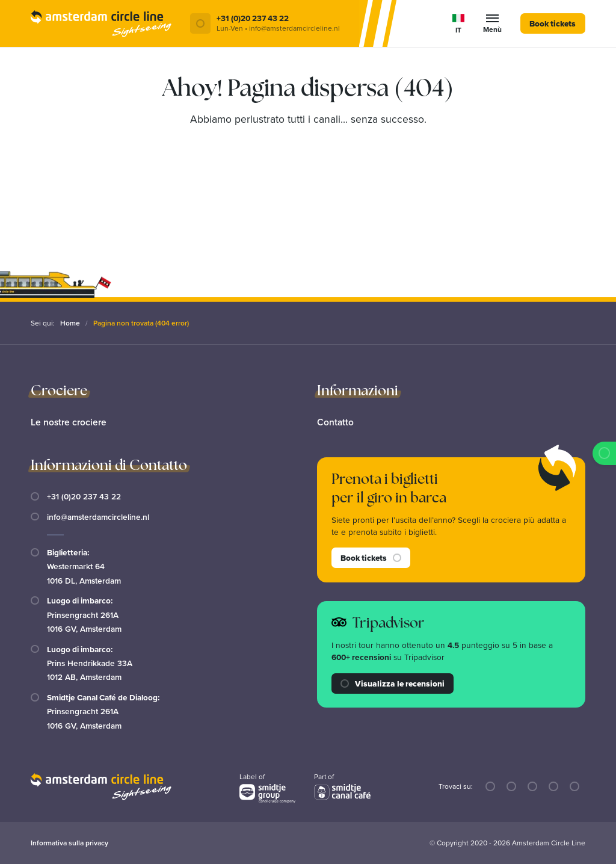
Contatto (336, 421)
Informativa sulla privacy (69, 843)
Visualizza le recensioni (393, 683)
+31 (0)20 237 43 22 (84, 496)
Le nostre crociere (69, 421)
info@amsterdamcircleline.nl (98, 516)
